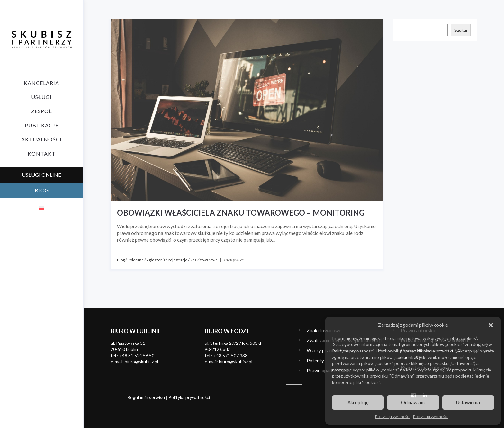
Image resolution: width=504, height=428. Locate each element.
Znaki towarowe (204, 260)
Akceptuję (358, 402)
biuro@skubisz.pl (141, 362)
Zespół (42, 111)
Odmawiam (413, 402)
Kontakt (42, 153)
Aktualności (41, 139)
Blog (121, 260)
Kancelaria (41, 83)
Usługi (41, 97)
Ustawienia (468, 402)
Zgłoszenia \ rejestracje (167, 260)
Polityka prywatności (392, 417)
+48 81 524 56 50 (137, 356)
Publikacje (42, 125)
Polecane (136, 260)
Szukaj (461, 30)
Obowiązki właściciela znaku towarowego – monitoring (241, 213)
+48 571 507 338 (230, 356)
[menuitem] (41, 208)
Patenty (315, 361)
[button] (491, 325)
